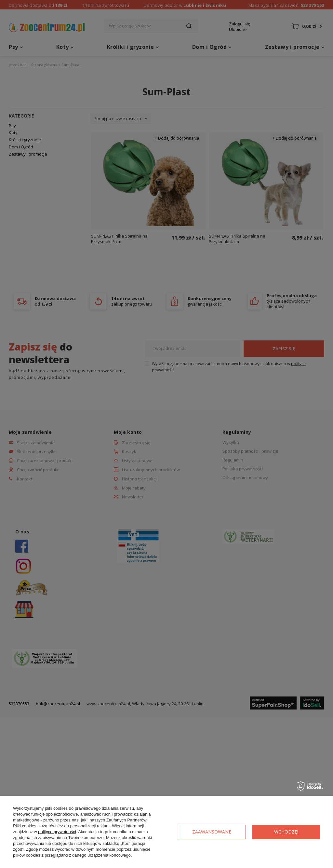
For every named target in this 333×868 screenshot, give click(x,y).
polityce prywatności (57, 832)
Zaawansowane (212, 832)
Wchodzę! (286, 832)
